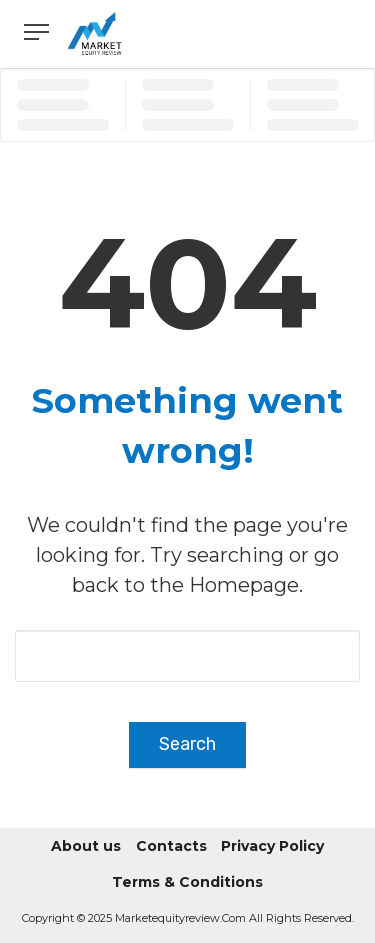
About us (86, 846)
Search (187, 744)
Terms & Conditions (187, 882)
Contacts (171, 846)
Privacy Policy (272, 846)
